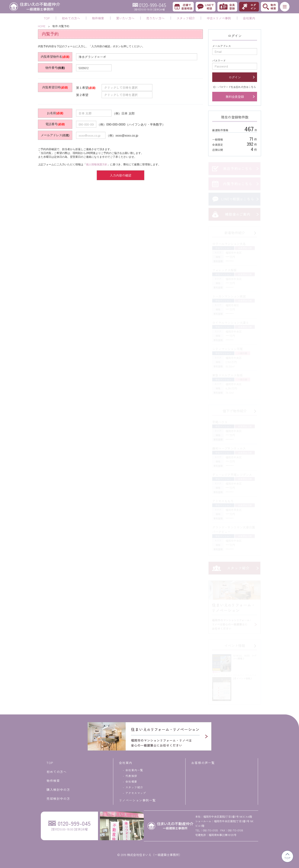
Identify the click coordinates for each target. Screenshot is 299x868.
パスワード (219, 61)
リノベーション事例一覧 (137, 800)
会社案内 (249, 18)
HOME (42, 26)
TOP (47, 18)
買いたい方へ (125, 18)
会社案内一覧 (134, 770)
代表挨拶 (131, 776)
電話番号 (51, 124)
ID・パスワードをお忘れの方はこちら (235, 87)
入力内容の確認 (121, 175)
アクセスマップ (136, 793)
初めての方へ (71, 18)
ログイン (235, 77)
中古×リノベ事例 (219, 18)
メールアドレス (51, 135)
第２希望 (85, 95)
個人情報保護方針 (97, 164)
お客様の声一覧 (203, 763)
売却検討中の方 (58, 798)
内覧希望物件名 (51, 57)
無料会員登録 (235, 97)
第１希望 (86, 88)
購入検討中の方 (58, 790)
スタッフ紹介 (186, 18)
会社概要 (131, 782)
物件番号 (51, 68)
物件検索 (98, 18)
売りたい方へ (155, 18)
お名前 (51, 113)
